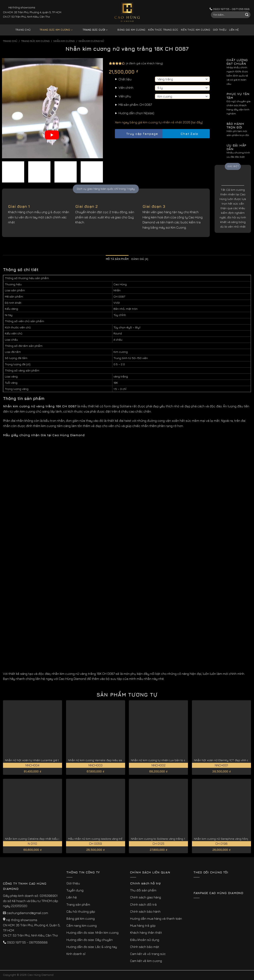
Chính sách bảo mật (145, 947)
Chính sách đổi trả (143, 904)
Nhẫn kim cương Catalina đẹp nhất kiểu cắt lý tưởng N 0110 (45, 839)
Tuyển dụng (75, 890)
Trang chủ (23, 30)
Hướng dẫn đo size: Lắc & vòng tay (92, 947)
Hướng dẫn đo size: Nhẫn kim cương (92, 933)
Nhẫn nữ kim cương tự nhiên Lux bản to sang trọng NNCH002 (172, 760)
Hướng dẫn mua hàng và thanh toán (156, 918)
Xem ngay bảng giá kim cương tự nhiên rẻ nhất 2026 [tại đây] (159, 122)
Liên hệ (234, 30)
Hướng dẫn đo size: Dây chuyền (90, 940)
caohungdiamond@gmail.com (27, 913)
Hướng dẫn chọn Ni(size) (136, 113)
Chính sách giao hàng (146, 897)
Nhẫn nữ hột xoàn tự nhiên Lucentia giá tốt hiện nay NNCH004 (46, 760)
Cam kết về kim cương (146, 961)
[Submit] (247, 15)
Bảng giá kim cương (128, 30)
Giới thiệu (220, 30)
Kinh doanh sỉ (76, 954)
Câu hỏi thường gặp (81, 911)
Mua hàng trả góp (143, 925)
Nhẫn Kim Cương (64, 41)
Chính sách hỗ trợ (145, 883)
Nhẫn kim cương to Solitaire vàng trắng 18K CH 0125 (166, 839)
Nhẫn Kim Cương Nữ (91, 41)
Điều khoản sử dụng (145, 940)
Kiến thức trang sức (163, 30)
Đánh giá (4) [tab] (140, 259)
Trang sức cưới (92, 30)
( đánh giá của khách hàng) (144, 63)
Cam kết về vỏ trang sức (148, 954)
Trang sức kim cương (53, 30)
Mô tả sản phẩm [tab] (117, 259)
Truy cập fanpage (139, 134)
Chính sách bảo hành (145, 911)
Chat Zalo (186, 134)
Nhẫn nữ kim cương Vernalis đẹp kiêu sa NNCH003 (102, 760)
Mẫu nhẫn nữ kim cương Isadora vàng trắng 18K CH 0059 (106, 839)
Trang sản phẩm (78, 904)
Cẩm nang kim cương (82, 925)
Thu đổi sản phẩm (143, 890)
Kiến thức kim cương (196, 30)
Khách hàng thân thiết (146, 933)
